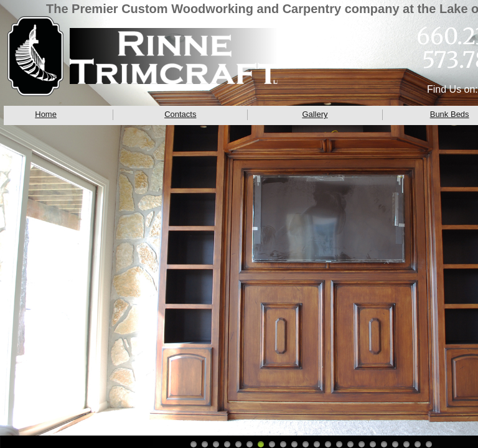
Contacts (180, 114)
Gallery (315, 114)
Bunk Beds (450, 114)
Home (46, 114)
